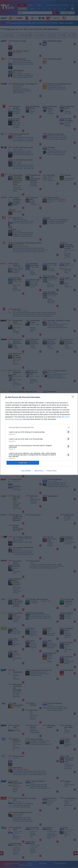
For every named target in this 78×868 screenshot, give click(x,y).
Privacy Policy (52, 471)
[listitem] (39, 427)
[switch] (68, 432)
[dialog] (39, 434)
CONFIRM (23, 463)
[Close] (74, 397)
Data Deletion (26, 471)
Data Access (39, 471)
